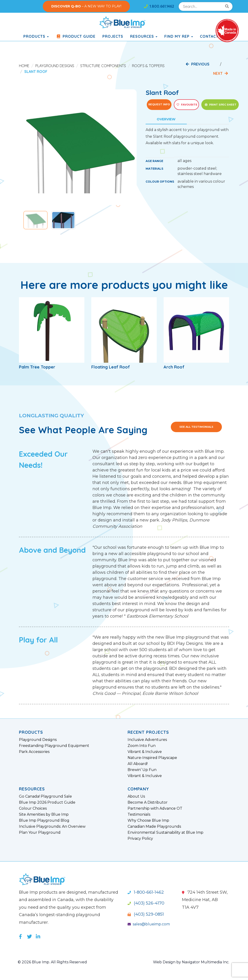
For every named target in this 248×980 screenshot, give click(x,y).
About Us (136, 796)
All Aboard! (138, 764)
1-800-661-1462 (146, 892)
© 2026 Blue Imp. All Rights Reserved (52, 962)
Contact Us (212, 36)
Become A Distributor (148, 802)
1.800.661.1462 (159, 6)
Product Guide (76, 36)
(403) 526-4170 (146, 903)
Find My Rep (179, 36)
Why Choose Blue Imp (148, 821)
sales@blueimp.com (149, 924)
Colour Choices (33, 808)
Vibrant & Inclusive (145, 752)
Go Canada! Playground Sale (45, 796)
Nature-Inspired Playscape (152, 758)
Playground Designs (55, 66)
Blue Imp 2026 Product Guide (47, 802)
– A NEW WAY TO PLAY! (86, 6)
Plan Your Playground (40, 833)
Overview (166, 119)
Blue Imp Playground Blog (44, 821)
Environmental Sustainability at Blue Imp (165, 833)
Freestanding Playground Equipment (54, 746)
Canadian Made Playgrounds (154, 827)
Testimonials (139, 815)
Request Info (159, 104)
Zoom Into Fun (142, 746)
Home (24, 66)
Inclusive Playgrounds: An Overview (52, 827)
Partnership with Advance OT (155, 808)
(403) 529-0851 (146, 914)
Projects (113, 36)
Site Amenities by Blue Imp (44, 815)
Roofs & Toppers (148, 66)
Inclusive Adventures (147, 740)
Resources (144, 36)
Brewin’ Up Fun (142, 770)
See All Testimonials (196, 427)
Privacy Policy (140, 839)
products (36, 36)
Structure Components (103, 66)
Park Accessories (34, 752)
